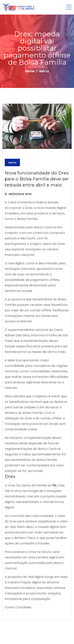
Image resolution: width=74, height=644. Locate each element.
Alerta (12, 163)
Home (30, 71)
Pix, (55, 485)
